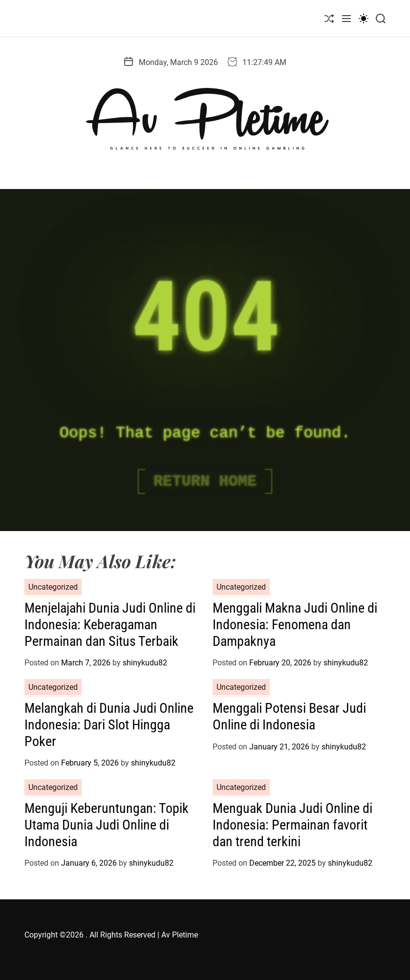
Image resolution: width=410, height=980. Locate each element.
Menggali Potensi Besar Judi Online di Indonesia (289, 716)
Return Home (205, 481)
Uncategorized (53, 587)
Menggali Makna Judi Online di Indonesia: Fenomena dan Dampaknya (295, 624)
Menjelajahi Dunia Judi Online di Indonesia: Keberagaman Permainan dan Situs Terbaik (110, 624)
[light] (364, 18)
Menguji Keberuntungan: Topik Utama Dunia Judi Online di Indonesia (107, 825)
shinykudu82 (145, 663)
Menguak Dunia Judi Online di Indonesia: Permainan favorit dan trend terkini (292, 825)
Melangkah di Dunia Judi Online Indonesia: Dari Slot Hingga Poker (109, 724)
